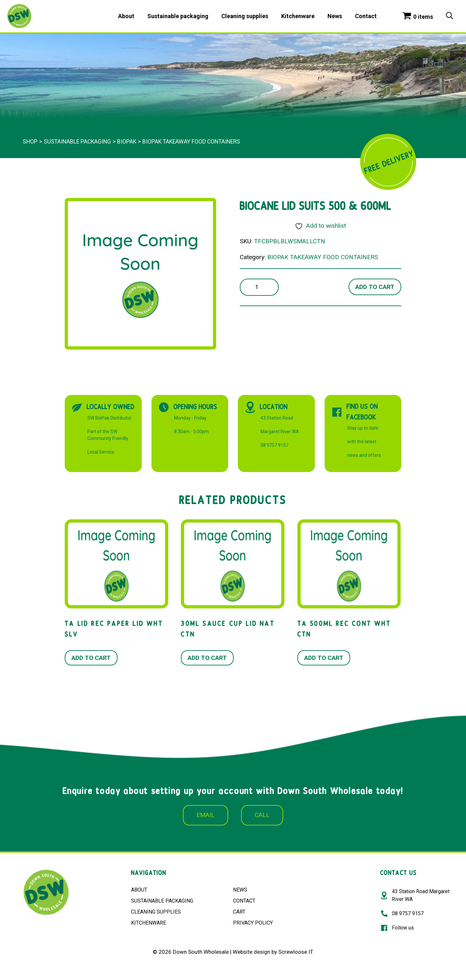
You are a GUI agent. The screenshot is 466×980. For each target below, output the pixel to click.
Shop (30, 142)
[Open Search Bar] (449, 16)
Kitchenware (298, 16)
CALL (262, 815)
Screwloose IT (296, 952)
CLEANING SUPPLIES (156, 912)
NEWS (240, 890)
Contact (366, 16)
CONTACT (244, 901)
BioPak (127, 142)
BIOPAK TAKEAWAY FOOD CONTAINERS (191, 142)
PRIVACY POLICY (253, 923)
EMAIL (205, 815)
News (335, 16)
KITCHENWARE (149, 923)
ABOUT (139, 890)
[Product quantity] (259, 287)
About (126, 16)
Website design (251, 952)
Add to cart (375, 287)
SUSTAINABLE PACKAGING (162, 901)
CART (239, 912)
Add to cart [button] (91, 658)
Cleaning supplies (245, 16)
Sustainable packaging (178, 16)
